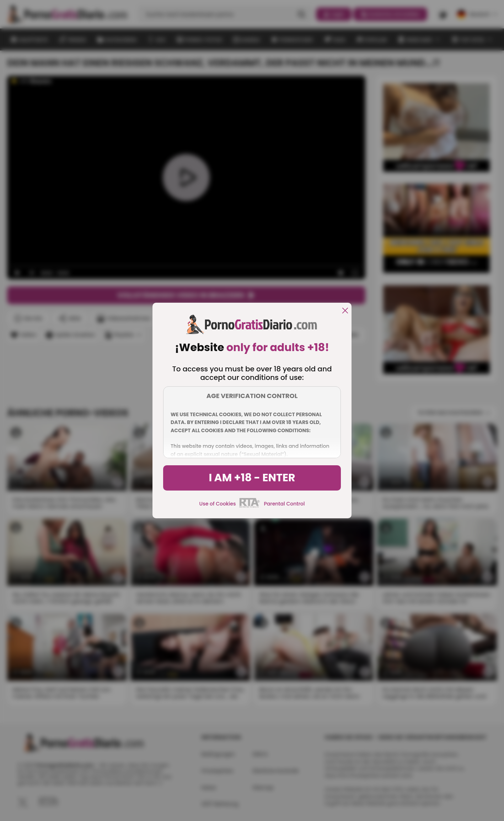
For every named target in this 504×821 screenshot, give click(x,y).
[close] (345, 311)
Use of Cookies (218, 504)
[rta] (250, 507)
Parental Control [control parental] (284, 504)
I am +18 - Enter (252, 478)
